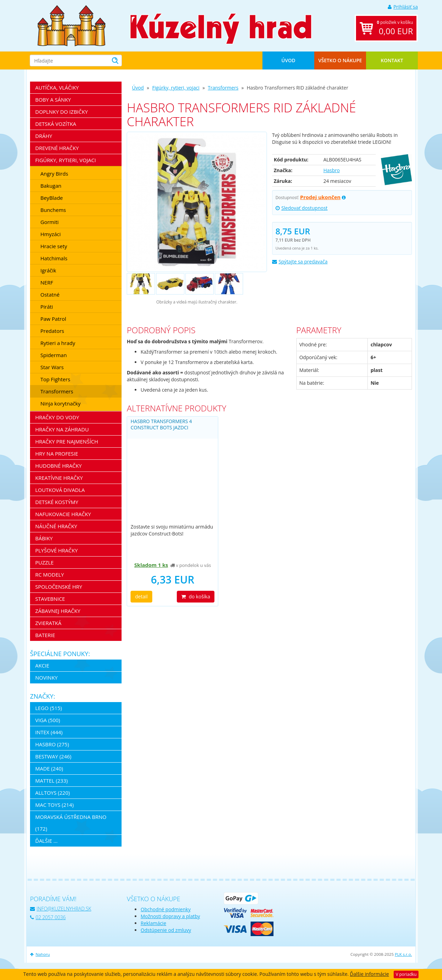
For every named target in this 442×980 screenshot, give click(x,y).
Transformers (223, 88)
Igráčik (48, 270)
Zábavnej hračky (58, 611)
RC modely (50, 575)
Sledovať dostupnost (302, 208)
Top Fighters (55, 379)
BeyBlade (52, 198)
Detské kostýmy (57, 502)
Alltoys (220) (52, 793)
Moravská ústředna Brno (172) (71, 823)
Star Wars (52, 367)
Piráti (47, 307)
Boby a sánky (53, 100)
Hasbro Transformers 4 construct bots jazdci (161, 424)
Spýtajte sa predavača (300, 262)
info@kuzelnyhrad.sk (61, 909)
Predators (52, 331)
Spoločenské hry (59, 587)
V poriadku (406, 974)
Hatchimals (54, 258)
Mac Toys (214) (54, 805)
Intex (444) (49, 732)
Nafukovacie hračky (63, 514)
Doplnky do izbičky (61, 112)
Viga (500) (48, 720)
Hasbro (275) (52, 744)
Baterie (45, 635)
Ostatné (50, 295)
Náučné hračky (56, 526)
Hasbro (331, 170)
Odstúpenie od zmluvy (166, 930)
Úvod (288, 60)
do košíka (196, 596)
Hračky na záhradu (62, 429)
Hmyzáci (51, 234)
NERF (47, 282)
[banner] (71, 25)
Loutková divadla (60, 490)
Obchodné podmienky (166, 909)
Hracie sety (54, 246)
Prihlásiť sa (403, 7)
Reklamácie (153, 923)
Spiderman (54, 355)
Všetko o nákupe (340, 60)
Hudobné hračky (59, 466)
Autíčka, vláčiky (57, 87)
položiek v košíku (395, 28)
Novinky (46, 678)
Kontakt (392, 60)
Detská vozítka (56, 124)
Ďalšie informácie (369, 974)
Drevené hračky (57, 148)
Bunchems (53, 210)
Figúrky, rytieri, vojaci (176, 88)
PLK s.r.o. (403, 954)
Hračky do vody (57, 417)
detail (141, 596)
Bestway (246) (53, 756)
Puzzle (44, 562)
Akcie (42, 665)
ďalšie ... (46, 841)
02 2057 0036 (48, 917)
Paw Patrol (53, 319)
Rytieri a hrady (58, 343)
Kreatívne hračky (59, 478)
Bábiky (44, 538)
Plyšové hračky (56, 550)
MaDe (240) (49, 768)
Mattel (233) (51, 781)
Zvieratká (48, 623)
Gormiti (50, 222)
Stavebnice (50, 599)
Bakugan (51, 186)
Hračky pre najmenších (67, 441)
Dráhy (44, 136)
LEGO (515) (49, 708)
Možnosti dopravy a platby (170, 916)
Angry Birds (54, 174)
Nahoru (40, 954)
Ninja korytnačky (60, 403)
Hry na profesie (57, 454)
